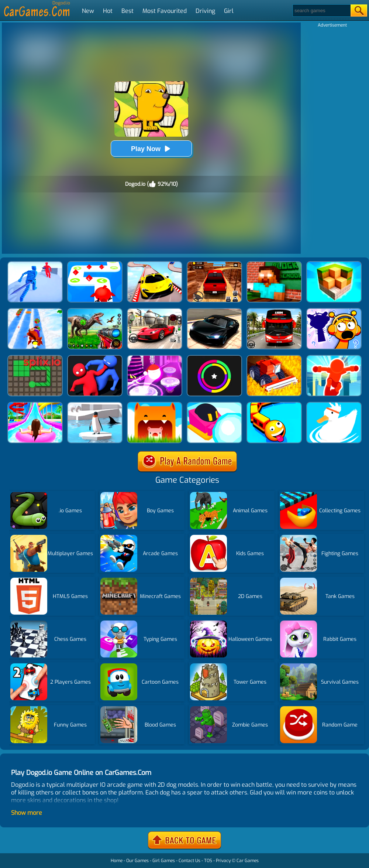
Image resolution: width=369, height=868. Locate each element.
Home (117, 861)
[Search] (321, 11)
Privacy (223, 861)
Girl (229, 11)
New (88, 11)
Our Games (137, 861)
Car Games (248, 861)
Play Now (151, 149)
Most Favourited (165, 11)
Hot (108, 11)
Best (127, 11)
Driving (205, 11)
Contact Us (189, 861)
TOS (208, 861)
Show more (27, 813)
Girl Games (164, 861)
